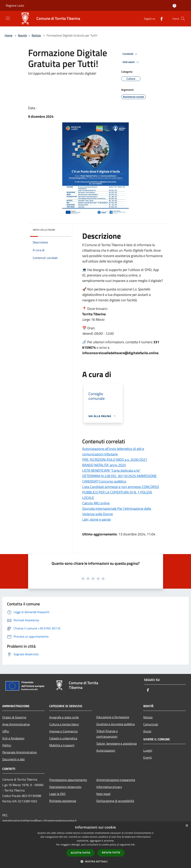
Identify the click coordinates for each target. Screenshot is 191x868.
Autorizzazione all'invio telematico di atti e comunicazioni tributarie (113, 451)
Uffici (6, 731)
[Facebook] (160, 19)
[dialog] (95, 845)
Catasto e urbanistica (63, 738)
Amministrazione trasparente (116, 780)
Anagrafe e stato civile (64, 717)
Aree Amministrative (16, 724)
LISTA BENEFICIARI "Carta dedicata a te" (111, 470)
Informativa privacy (109, 787)
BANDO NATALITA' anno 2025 (104, 465)
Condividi (131, 54)
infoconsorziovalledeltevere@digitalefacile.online (120, 353)
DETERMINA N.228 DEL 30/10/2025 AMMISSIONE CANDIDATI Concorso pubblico (119, 479)
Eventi (148, 757)
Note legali (103, 794)
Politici (7, 745)
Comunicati (151, 724)
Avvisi (147, 731)
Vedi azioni (131, 62)
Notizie (36, 35)
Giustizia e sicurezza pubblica (116, 724)
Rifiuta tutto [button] (111, 853)
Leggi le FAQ (57, 794)
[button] (96, 861)
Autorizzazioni (106, 750)
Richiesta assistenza (63, 801)
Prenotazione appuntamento (68, 780)
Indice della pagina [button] (44, 230)
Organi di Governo (14, 717)
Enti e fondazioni (13, 738)
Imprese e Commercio (63, 731)
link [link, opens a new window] (133, 845)
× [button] (187, 826)
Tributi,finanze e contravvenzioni (107, 734)
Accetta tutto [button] (80, 853)
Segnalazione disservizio (65, 787)
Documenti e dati (14, 759)
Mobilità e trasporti (62, 745)
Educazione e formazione (113, 717)
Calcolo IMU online (96, 503)
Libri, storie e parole (96, 519)
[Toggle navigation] (8, 18)
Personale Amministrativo (19, 752)
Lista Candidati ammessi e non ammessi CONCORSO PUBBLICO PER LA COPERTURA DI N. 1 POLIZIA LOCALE (121, 492)
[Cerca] (183, 19)
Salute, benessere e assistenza (117, 743)
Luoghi (148, 750)
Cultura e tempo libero (64, 724)
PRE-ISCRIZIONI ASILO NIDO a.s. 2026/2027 (115, 460)
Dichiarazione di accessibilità (115, 801)
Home (9, 35)
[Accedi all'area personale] (174, 6)
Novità (22, 35)
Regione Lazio (15, 5)
